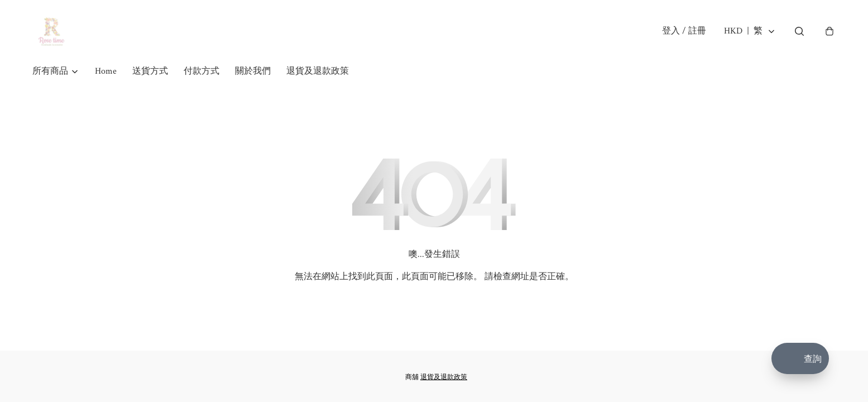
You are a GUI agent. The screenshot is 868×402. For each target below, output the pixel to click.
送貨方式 (150, 71)
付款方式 (202, 71)
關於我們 (253, 71)
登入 (684, 31)
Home (106, 71)
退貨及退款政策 (318, 71)
